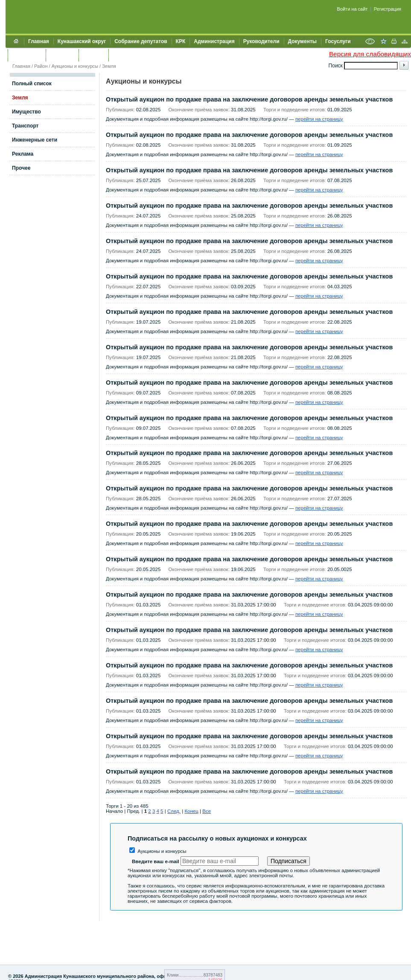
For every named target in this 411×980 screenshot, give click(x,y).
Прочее (21, 168)
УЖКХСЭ (93, 55)
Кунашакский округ (82, 41)
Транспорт (25, 126)
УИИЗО (121, 55)
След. (174, 811)
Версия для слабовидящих (370, 54)
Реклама (23, 154)
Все (207, 811)
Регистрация (388, 9)
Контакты (62, 55)
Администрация (214, 41)
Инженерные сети (35, 140)
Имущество (26, 112)
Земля (109, 66)
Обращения (27, 55)
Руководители (261, 41)
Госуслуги (338, 41)
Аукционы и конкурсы (75, 66)
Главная (39, 41)
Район (41, 66)
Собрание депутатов (141, 41)
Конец (191, 811)
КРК (181, 41)
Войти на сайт (353, 9)
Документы (302, 41)
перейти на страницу (319, 119)
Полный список (32, 84)
